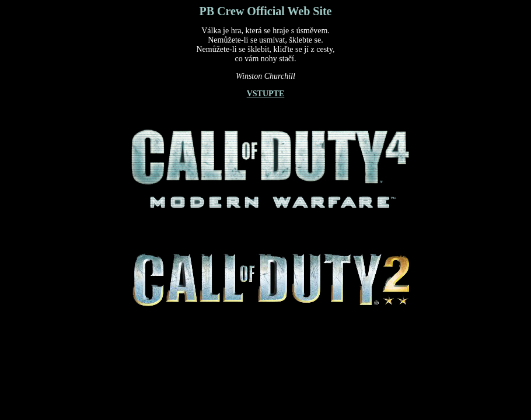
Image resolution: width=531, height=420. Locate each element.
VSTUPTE (266, 94)
